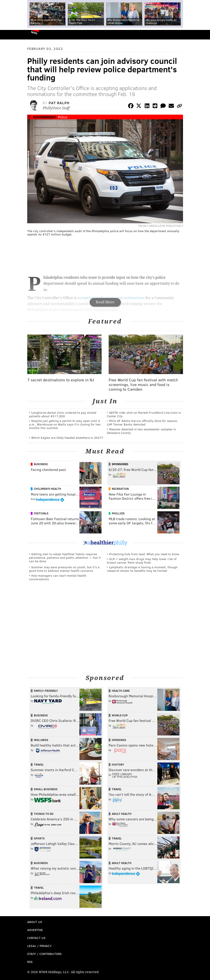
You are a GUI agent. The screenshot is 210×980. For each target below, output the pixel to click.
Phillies (118, 513)
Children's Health (47, 489)
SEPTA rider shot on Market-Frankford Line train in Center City (144, 414)
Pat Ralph (59, 103)
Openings (119, 740)
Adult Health (122, 814)
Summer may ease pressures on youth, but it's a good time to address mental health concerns (64, 569)
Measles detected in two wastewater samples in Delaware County (141, 431)
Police (63, 117)
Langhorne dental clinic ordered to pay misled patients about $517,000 (63, 414)
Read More (105, 302)
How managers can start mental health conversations (58, 577)
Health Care (121, 691)
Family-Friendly (46, 691)
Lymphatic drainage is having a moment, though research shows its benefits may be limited (142, 569)
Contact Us (36, 938)
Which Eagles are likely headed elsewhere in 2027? (67, 438)
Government (44, 117)
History (118, 764)
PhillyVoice (11, 34)
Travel (39, 764)
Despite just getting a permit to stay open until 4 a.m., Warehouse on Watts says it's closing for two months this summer (65, 424)
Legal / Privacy (39, 946)
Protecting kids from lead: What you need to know (144, 554)
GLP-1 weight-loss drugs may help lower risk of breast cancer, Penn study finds (142, 561)
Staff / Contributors (44, 954)
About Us (35, 922)
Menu (203, 35)
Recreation (120, 489)
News (34, 33)
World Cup (120, 715)
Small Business (46, 789)
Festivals (41, 513)
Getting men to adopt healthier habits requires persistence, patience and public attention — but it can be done (65, 558)
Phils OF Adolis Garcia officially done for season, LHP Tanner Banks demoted (142, 422)
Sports (39, 838)
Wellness (41, 740)
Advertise (35, 930)
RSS (30, 962)
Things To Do (44, 814)
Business (41, 464)
